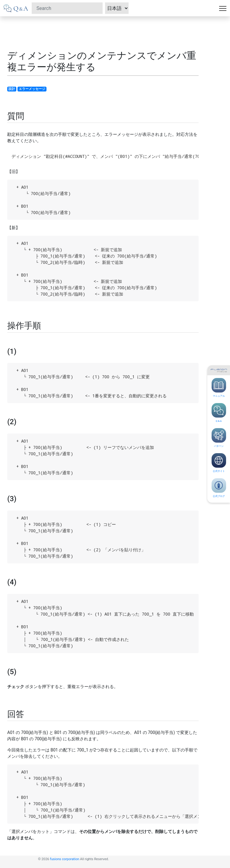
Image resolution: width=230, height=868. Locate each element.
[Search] (67, 8)
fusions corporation (65, 859)
